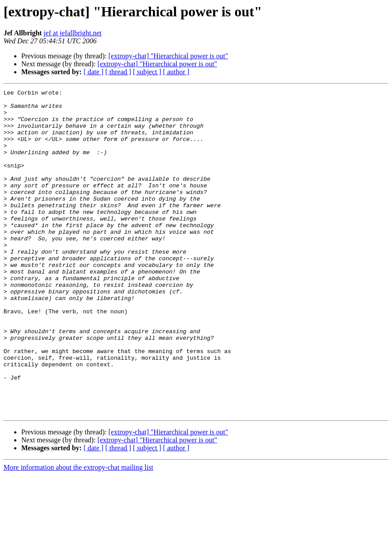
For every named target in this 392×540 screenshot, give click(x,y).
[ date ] (93, 72)
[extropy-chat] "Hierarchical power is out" (168, 56)
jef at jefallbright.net (73, 33)
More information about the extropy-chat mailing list (78, 532)
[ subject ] (147, 72)
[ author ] (176, 72)
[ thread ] (118, 72)
